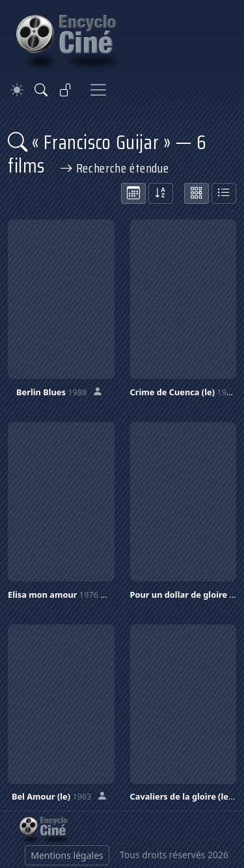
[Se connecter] (66, 90)
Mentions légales (67, 855)
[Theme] (17, 90)
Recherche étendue (115, 168)
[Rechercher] (41, 90)
